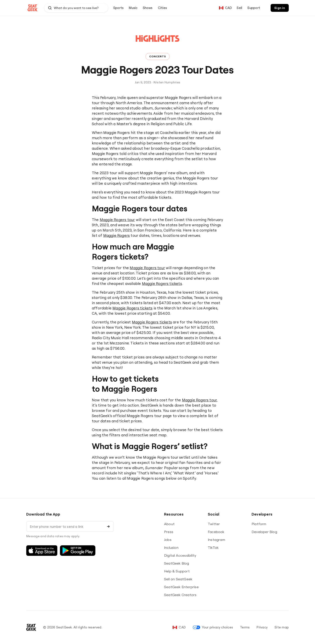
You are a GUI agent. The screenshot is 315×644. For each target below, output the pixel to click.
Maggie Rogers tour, (200, 400)
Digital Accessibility (180, 555)
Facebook (216, 532)
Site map (282, 627)
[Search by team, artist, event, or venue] (76, 8)
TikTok (213, 547)
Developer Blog (264, 532)
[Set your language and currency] (226, 8)
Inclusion (171, 547)
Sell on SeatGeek (178, 579)
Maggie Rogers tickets (162, 283)
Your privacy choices (213, 627)
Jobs (168, 540)
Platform (259, 524)
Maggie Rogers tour (117, 220)
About (169, 524)
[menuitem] (118, 8)
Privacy (262, 627)
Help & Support (177, 571)
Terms (245, 627)
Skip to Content (0, 0)
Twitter (214, 524)
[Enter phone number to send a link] (66, 526)
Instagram (216, 540)
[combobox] (76, 8)
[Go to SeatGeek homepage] (33, 8)
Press (169, 532)
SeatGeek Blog (177, 563)
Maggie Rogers (117, 235)
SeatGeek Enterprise (181, 587)
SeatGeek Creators (180, 595)
